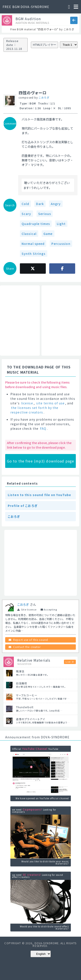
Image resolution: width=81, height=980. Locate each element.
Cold (25, 204)
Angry (56, 204)
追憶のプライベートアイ (31, 719)
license (27, 403)
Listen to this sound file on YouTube (39, 495)
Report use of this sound (31, 640)
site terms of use (50, 403)
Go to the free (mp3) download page (40, 461)
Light (61, 224)
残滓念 (20, 671)
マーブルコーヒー (27, 695)
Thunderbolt (25, 707)
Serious (45, 214)
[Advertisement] (20, 321)
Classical (29, 234)
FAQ (43, 428)
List (68, 662)
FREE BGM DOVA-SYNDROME (26, 7)
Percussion (61, 244)
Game (48, 234)
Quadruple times (36, 224)
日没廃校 (22, 683)
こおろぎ (44, 97)
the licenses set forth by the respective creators (34, 410)
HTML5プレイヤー (44, 45)
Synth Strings (34, 254)
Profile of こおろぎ (23, 506)
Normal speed (33, 244)
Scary (26, 214)
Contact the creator (27, 647)
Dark (40, 204)
